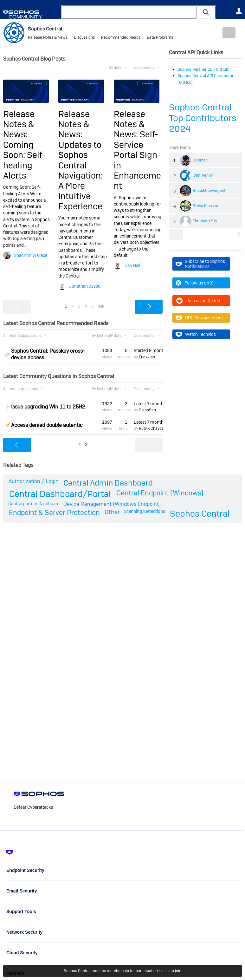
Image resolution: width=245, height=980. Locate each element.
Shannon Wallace (31, 255)
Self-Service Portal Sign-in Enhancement (137, 160)
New (227, 33)
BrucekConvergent (209, 190)
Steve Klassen (205, 206)
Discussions (84, 38)
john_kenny (203, 175)
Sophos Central (200, 514)
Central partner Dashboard (34, 504)
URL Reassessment (199, 318)
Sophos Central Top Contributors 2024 (203, 118)
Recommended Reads (121, 38)
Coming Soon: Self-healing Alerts (24, 160)
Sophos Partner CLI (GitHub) (203, 69)
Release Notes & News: (19, 124)
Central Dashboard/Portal (60, 494)
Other (112, 512)
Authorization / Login (34, 481)
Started (148, 350)
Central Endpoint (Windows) (160, 493)
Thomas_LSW (205, 221)
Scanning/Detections (145, 511)
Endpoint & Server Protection (54, 513)
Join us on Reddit (198, 301)
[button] (206, 12)
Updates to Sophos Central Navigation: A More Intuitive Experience (81, 175)
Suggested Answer (8, 424)
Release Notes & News (48, 38)
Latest (148, 403)
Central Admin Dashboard (108, 483)
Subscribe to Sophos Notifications (200, 264)
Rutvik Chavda (151, 428)
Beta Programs (160, 38)
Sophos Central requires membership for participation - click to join (122, 971)
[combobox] (129, 12)
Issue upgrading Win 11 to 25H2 (48, 407)
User (239, 11)
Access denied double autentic (47, 425)
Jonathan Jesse (85, 286)
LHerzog (200, 160)
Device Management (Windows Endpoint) (112, 504)
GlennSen (147, 410)
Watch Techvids (196, 334)
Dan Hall (132, 265)
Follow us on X (194, 283)
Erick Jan (147, 357)
